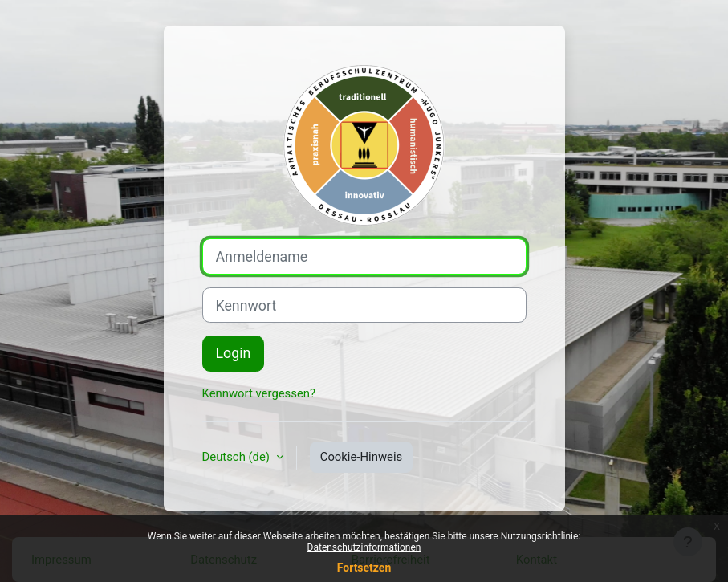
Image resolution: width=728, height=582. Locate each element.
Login (234, 353)
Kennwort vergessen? (259, 393)
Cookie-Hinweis (362, 457)
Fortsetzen (364, 568)
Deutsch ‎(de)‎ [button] (238, 457)
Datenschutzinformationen (364, 547)
